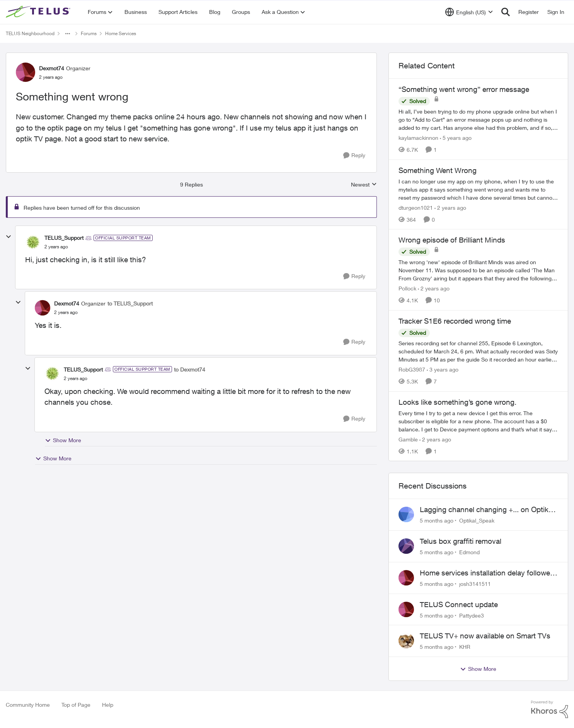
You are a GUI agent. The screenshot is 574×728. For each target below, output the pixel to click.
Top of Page (76, 705)
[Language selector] (469, 12)
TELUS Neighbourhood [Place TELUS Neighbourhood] (30, 33)
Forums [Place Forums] (89, 33)
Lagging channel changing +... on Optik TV (484, 510)
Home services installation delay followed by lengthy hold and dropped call (487, 573)
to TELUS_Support (130, 303)
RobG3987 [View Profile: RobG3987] (412, 369)
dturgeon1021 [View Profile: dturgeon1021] (416, 207)
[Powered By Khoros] (550, 709)
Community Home (28, 705)
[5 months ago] (437, 520)
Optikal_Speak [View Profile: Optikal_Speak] (477, 520)
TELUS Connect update (459, 604)
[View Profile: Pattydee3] (406, 609)
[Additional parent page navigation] (68, 34)
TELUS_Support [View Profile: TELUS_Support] (64, 238)
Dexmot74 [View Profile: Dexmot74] (52, 68)
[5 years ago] (456, 138)
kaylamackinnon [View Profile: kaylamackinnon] (418, 138)
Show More (63, 440)
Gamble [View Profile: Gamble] (408, 439)
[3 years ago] (443, 369)
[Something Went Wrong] (478, 189)
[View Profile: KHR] (406, 641)
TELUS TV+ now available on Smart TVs (485, 636)
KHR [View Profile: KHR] (465, 647)
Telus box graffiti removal (461, 541)
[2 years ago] (450, 207)
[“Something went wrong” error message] (478, 120)
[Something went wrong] (56, 247)
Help (108, 705)
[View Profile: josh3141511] (406, 578)
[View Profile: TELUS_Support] (33, 242)
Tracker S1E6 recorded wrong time (455, 321)
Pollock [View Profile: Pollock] (407, 288)
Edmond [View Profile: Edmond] (469, 552)
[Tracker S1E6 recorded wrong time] (478, 351)
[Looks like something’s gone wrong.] (478, 421)
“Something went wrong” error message (464, 89)
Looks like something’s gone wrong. (457, 402)
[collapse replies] (9, 237)
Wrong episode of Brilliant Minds (452, 240)
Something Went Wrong (438, 170)
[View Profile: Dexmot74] (26, 72)
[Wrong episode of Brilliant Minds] (478, 270)
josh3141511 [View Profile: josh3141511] (475, 584)
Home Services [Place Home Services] (121, 33)
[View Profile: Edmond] (406, 546)
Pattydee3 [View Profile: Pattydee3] (472, 615)
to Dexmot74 (190, 369)
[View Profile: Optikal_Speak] (406, 514)
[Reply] (354, 155)
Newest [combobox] (364, 185)
